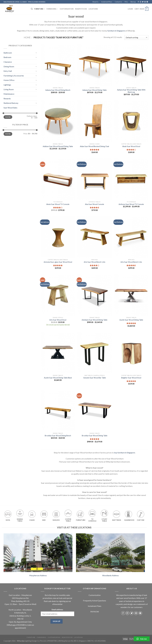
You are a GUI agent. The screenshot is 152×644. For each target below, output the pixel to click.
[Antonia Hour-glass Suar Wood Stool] (58, 237)
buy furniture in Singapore (125, 453)
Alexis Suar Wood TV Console (58, 204)
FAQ (126, 2)
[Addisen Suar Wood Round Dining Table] (58, 121)
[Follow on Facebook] (138, 2)
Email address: (57, 610)
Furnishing (52, 9)
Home (27, 37)
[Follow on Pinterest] (147, 2)
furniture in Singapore (116, 31)
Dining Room (9, 66)
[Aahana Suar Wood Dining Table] (95, 65)
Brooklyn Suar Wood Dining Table (95, 436)
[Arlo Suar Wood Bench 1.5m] (131, 237)
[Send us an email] (145, 2)
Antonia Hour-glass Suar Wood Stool (58, 262)
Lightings (7, 85)
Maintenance (9, 94)
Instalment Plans (107, 2)
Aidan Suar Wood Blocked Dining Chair (95, 146)
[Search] (32, 9)
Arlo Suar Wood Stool (58, 320)
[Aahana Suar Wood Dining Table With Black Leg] (131, 65)
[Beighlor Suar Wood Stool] (131, 353)
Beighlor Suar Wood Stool (131, 378)
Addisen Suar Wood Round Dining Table (58, 146)
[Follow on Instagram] (140, 2)
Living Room (9, 89)
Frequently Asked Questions (95, 601)
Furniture (40, 9)
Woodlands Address (110, 575)
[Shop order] (136, 38)
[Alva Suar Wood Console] (95, 179)
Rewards (7, 98)
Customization (67, 9)
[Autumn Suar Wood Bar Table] (95, 353)
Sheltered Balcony (11, 103)
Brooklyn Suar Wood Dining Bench (58, 436)
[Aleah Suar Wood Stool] (131, 121)
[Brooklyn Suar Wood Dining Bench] (58, 410)
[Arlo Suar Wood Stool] (58, 295)
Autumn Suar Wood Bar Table (95, 378)
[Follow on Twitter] (143, 2)
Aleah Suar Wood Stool (131, 146)
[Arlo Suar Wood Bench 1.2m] (95, 237)
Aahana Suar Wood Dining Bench (58, 90)
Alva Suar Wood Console (95, 204)
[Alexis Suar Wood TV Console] (58, 179)
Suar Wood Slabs (10, 108)
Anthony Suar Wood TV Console (131, 204)
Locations (93, 9)
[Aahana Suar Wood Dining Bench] (58, 65)
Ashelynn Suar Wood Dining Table (95, 320)
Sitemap (133, 2)
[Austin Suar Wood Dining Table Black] (58, 353)
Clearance (8, 62)
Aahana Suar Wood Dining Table (95, 90)
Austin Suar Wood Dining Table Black (58, 378)
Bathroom (8, 53)
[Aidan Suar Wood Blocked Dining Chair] (95, 121)
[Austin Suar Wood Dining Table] (131, 295)
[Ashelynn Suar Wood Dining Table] (95, 295)
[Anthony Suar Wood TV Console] (131, 179)
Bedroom (7, 57)
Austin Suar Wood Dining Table (131, 320)
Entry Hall (8, 71)
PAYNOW (95, 612)
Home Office (9, 80)
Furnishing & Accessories (14, 76)
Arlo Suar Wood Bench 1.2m (95, 262)
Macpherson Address (38, 575)
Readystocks (81, 9)
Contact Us (118, 2)
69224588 (20, 625)
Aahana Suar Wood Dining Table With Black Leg (131, 91)
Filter (8, 117)
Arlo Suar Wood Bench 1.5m (131, 262)
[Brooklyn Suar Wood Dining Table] (95, 410)
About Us (95, 2)
